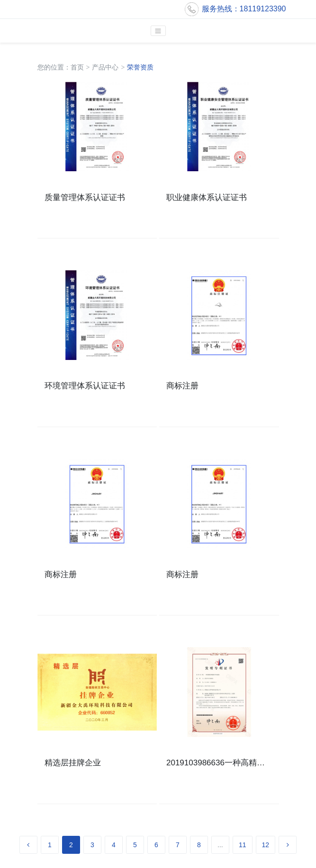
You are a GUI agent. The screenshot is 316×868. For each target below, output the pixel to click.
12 (266, 845)
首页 (77, 67)
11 (243, 845)
